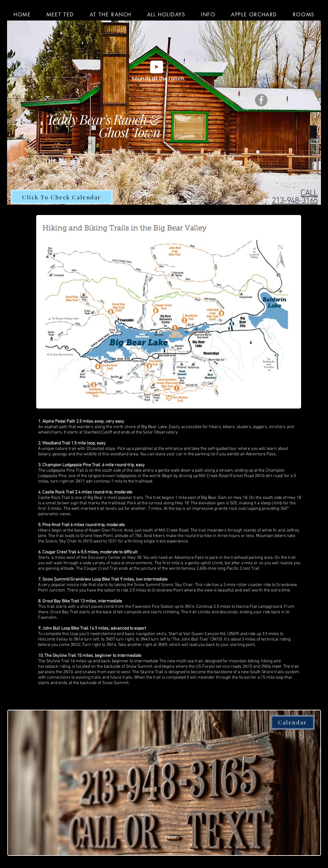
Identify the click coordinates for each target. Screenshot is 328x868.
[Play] (157, 67)
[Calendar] (293, 722)
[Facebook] (261, 100)
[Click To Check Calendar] (62, 197)
